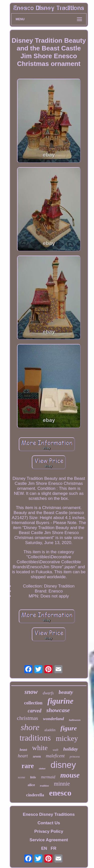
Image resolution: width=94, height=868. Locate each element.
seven (37, 756)
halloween (75, 720)
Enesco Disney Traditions (49, 814)
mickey (67, 738)
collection (33, 703)
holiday (71, 749)
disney (63, 765)
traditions (35, 738)
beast (23, 750)
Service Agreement (49, 840)
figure (69, 728)
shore (30, 727)
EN (44, 848)
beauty (66, 692)
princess (75, 757)
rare (28, 766)
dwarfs (48, 693)
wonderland (54, 719)
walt (55, 750)
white (40, 748)
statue (42, 768)
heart (23, 756)
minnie (62, 784)
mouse (70, 775)
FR (54, 848)
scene (21, 777)
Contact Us (49, 823)
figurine (60, 701)
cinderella (35, 795)
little (33, 777)
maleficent (55, 756)
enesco (60, 793)
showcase (58, 710)
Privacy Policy (49, 831)
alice (31, 785)
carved (35, 711)
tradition (44, 786)
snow (31, 692)
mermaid (48, 777)
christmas (28, 718)
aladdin (50, 730)
